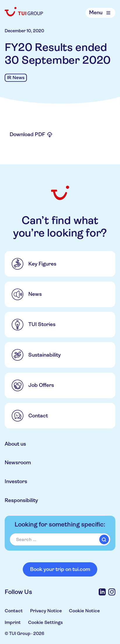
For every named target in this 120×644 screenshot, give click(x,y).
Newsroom (18, 462)
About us (15, 444)
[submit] (104, 539)
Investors (16, 481)
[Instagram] (112, 592)
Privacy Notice (46, 611)
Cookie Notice (84, 611)
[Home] (24, 12)
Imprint (13, 622)
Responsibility (21, 500)
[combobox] (60, 539)
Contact (14, 611)
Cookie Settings (45, 622)
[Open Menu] (100, 13)
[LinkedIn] (102, 592)
